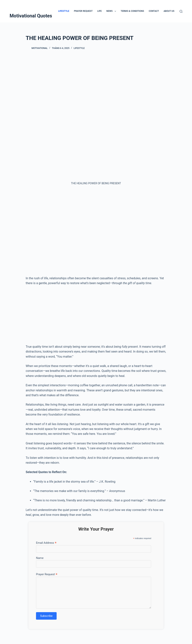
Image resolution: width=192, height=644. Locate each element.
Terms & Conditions (132, 11)
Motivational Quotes (31, 16)
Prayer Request (83, 11)
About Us (169, 11)
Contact (154, 11)
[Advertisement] (96, 232)
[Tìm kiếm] (181, 11)
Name (40, 558)
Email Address (46, 543)
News (112, 11)
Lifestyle (64, 11)
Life (99, 11)
